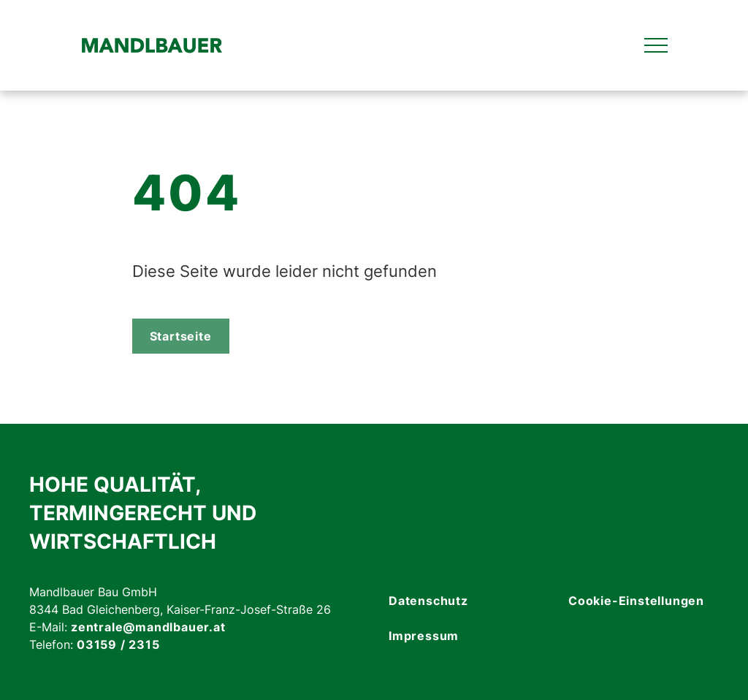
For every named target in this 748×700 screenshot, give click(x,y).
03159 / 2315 (118, 644)
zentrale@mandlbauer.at (148, 627)
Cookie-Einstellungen (636, 601)
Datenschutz (428, 601)
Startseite (181, 336)
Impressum (424, 636)
